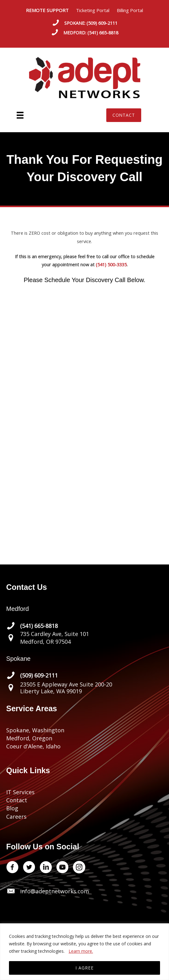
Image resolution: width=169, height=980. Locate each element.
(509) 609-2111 (102, 23)
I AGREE (84, 968)
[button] (124, 115)
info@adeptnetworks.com (55, 891)
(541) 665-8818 (103, 33)
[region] (84, 952)
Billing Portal (130, 10)
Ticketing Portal (93, 10)
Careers (16, 817)
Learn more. (81, 951)
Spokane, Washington (35, 730)
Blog (12, 808)
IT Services (20, 792)
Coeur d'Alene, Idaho (33, 746)
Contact (17, 800)
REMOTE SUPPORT (51, 10)
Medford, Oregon (29, 738)
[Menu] (20, 115)
